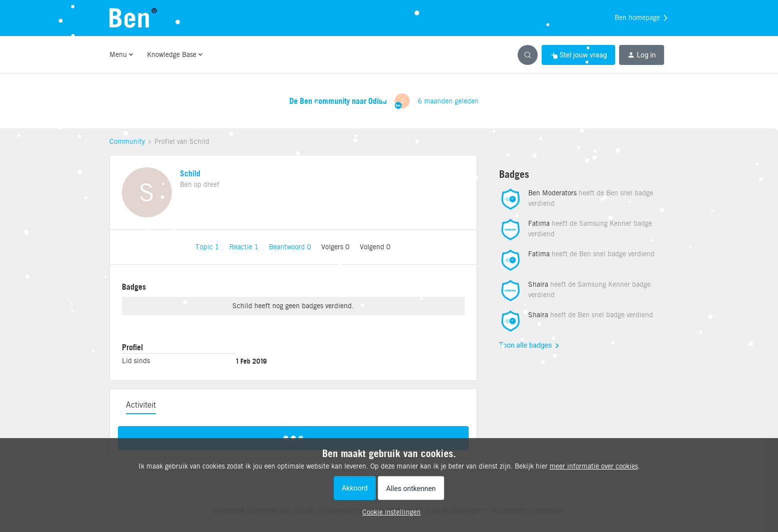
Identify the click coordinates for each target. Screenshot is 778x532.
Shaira (538, 284)
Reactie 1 (245, 247)
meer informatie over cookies (594, 466)
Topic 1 (208, 247)
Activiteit (141, 405)
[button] (578, 55)
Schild (190, 173)
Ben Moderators (552, 193)
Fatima (539, 223)
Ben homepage (642, 18)
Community (127, 141)
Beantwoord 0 (291, 247)
